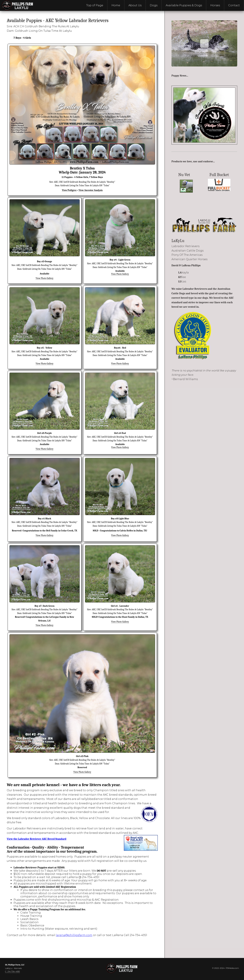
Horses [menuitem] (215, 5)
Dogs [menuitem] (154, 5)
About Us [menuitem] (135, 5)
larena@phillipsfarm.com (74, 935)
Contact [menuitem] (234, 5)
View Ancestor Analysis (91, 190)
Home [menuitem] (116, 5)
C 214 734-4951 (12, 971)
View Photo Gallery (44, 278)
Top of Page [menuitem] (95, 5)
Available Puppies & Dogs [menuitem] (184, 5)
